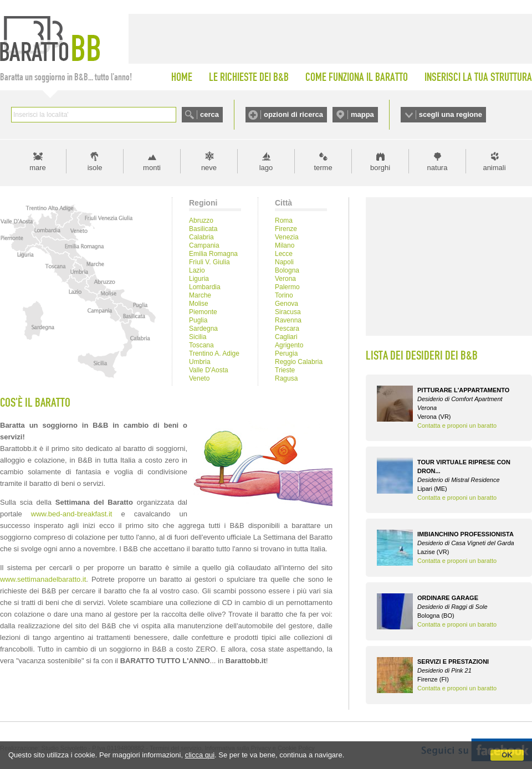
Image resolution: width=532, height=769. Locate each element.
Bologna (287, 270)
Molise (199, 304)
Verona (285, 279)
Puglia (198, 320)
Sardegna (203, 329)
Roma (284, 221)
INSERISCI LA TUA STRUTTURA (478, 77)
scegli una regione (451, 114)
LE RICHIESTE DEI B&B (249, 77)
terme (323, 168)
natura (438, 168)
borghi (380, 168)
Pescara (287, 329)
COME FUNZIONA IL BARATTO (357, 77)
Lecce (284, 254)
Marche (200, 295)
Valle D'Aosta (209, 370)
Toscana (201, 345)
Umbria (200, 362)
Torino (284, 295)
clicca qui (200, 755)
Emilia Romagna (213, 254)
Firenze (286, 229)
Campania (204, 245)
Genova (287, 304)
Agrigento (289, 345)
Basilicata (203, 229)
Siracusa (288, 312)
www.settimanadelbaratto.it (43, 579)
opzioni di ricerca (293, 114)
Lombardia (205, 287)
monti (152, 168)
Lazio (197, 270)
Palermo (287, 287)
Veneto (199, 378)
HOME (182, 77)
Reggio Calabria (299, 362)
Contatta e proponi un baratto (457, 425)
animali (494, 168)
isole (95, 168)
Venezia (287, 237)
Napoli (284, 262)
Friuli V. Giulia (209, 262)
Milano (285, 245)
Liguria (199, 279)
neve (209, 168)
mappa (362, 114)
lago (266, 168)
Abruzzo (201, 221)
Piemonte (203, 312)
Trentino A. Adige (214, 353)
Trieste (285, 370)
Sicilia (198, 337)
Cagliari (286, 337)
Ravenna (288, 320)
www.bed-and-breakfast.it (72, 514)
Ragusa (286, 378)
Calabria (201, 237)
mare (38, 168)
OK (507, 755)
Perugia (286, 353)
